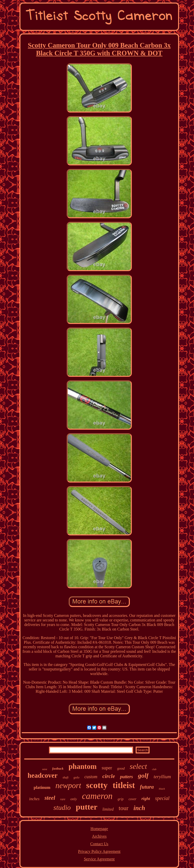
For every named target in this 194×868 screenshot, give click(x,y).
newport (68, 785)
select (138, 766)
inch (139, 808)
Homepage (99, 829)
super (107, 768)
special (162, 798)
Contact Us (99, 844)
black (162, 789)
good (121, 768)
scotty (97, 785)
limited (108, 809)
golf (143, 776)
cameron (97, 796)
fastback (58, 768)
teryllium (162, 777)
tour (124, 808)
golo (76, 777)
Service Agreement (99, 859)
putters (126, 777)
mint (45, 769)
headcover (42, 775)
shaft (66, 777)
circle (109, 776)
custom (91, 777)
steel (50, 798)
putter (87, 807)
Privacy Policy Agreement (99, 851)
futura (147, 787)
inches (34, 799)
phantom (82, 766)
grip (121, 799)
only (74, 799)
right (146, 799)
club (154, 769)
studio (62, 807)
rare (63, 799)
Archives (99, 836)
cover (132, 799)
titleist (124, 785)
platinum (42, 787)
